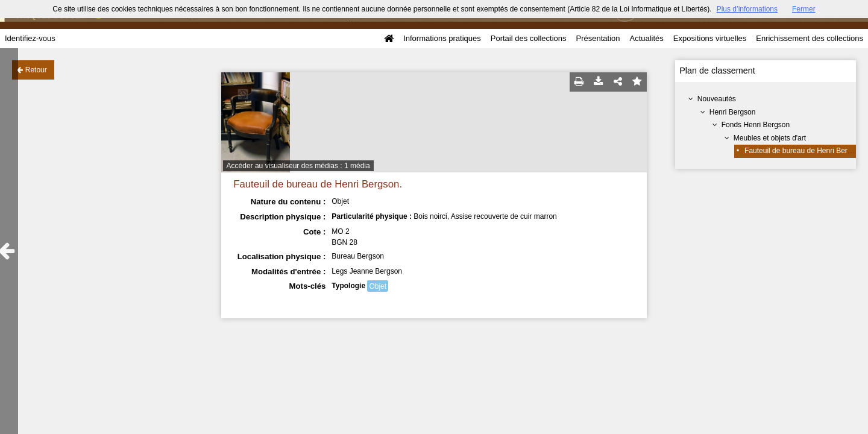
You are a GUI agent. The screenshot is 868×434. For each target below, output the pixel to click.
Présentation (598, 38)
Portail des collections (529, 38)
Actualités (646, 38)
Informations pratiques (442, 38)
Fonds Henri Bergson (756, 125)
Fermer (804, 9)
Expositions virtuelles (710, 38)
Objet (378, 286)
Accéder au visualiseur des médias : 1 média (298, 166)
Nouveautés (717, 99)
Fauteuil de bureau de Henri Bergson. (805, 151)
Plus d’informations (747, 9)
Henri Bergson (733, 112)
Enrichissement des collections (810, 38)
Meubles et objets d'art (770, 138)
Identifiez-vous (30, 38)
